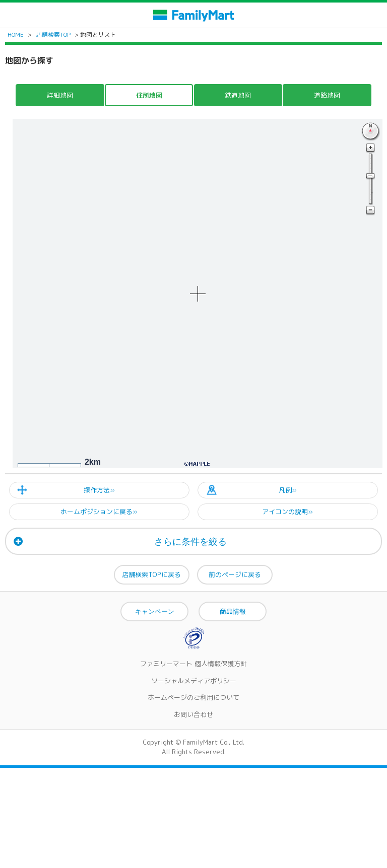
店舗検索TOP (53, 35)
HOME (16, 35)
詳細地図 (60, 95)
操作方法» (99, 490)
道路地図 (327, 95)
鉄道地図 (238, 95)
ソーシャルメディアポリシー (194, 681)
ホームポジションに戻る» (99, 512)
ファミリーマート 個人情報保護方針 (193, 664)
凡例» (288, 490)
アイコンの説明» (287, 512)
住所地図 (149, 95)
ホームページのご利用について (193, 697)
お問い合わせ (193, 714)
